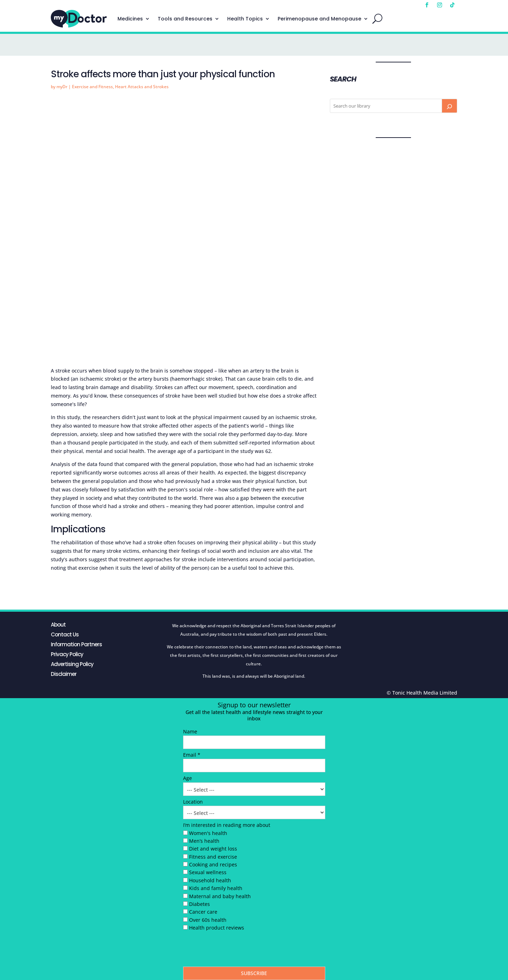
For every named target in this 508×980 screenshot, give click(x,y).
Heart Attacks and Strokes (142, 87)
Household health (210, 880)
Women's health (208, 833)
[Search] (449, 106)
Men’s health (204, 841)
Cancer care (203, 912)
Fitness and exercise (213, 857)
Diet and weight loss (213, 849)
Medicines (130, 19)
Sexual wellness (208, 872)
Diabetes (199, 904)
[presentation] (237, 951)
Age (188, 778)
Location (193, 802)
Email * (192, 755)
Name (190, 731)
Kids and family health (216, 888)
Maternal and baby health (220, 896)
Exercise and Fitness (92, 87)
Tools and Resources (185, 19)
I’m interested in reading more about (227, 825)
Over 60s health (208, 920)
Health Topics (245, 19)
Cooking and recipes (213, 864)
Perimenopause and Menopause (319, 19)
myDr (62, 87)
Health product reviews (217, 928)
